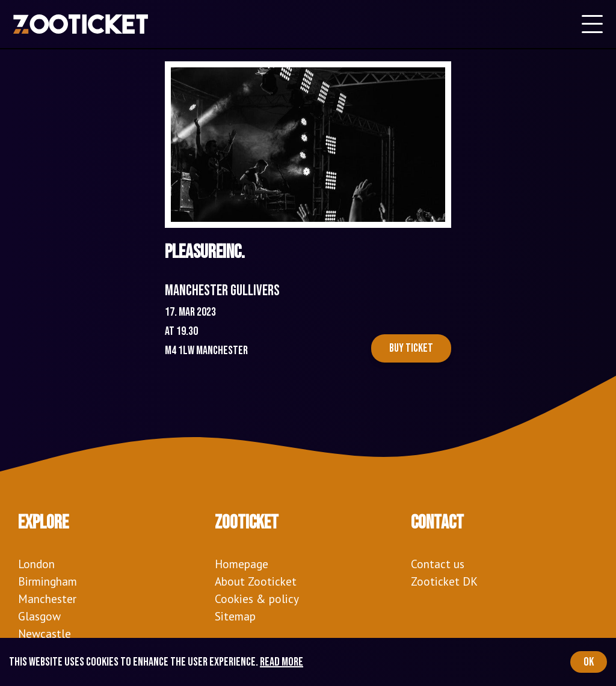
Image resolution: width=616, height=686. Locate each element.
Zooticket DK (444, 581)
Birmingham (48, 581)
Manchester (47, 599)
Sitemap (235, 616)
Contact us (438, 564)
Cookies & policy (257, 599)
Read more (282, 662)
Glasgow (39, 616)
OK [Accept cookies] (589, 662)
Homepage (242, 564)
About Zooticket (256, 581)
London (36, 564)
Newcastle (45, 633)
